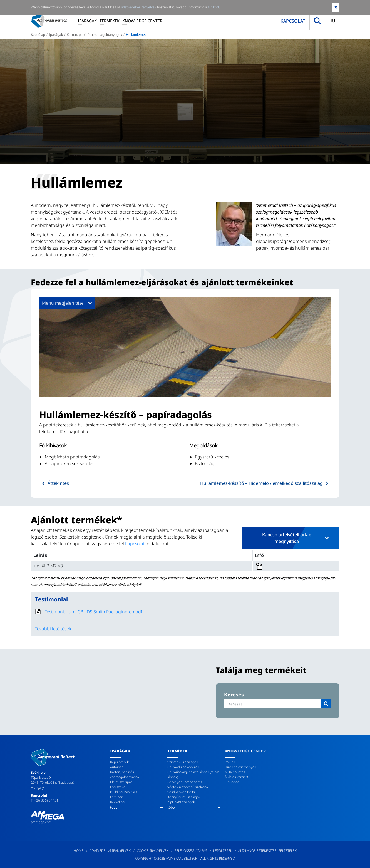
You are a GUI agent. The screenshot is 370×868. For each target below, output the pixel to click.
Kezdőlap (38, 35)
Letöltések (223, 851)
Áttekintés (58, 483)
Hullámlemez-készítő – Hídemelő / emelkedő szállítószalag (261, 483)
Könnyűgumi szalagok (184, 797)
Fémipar (116, 797)
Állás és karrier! (236, 777)
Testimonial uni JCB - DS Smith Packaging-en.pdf (94, 612)
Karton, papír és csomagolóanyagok (94, 35)
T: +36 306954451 (45, 800)
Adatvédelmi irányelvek (110, 851)
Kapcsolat (293, 21)
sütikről (213, 7)
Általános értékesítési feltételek (267, 851)
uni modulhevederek (183, 767)
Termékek (110, 21)
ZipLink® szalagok (181, 802)
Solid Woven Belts (181, 792)
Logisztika (118, 787)
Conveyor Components (185, 782)
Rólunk (230, 762)
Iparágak (87, 21)
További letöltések (53, 629)
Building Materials (124, 792)
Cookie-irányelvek (153, 851)
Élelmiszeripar (121, 782)
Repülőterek (119, 762)
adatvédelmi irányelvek (139, 7)
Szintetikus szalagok (183, 762)
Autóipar (116, 767)
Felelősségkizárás (191, 851)
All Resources (235, 772)
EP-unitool (232, 782)
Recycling (117, 802)
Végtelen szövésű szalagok (188, 787)
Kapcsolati (135, 544)
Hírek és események (240, 767)
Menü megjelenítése (67, 303)
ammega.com (41, 822)
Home (79, 851)
